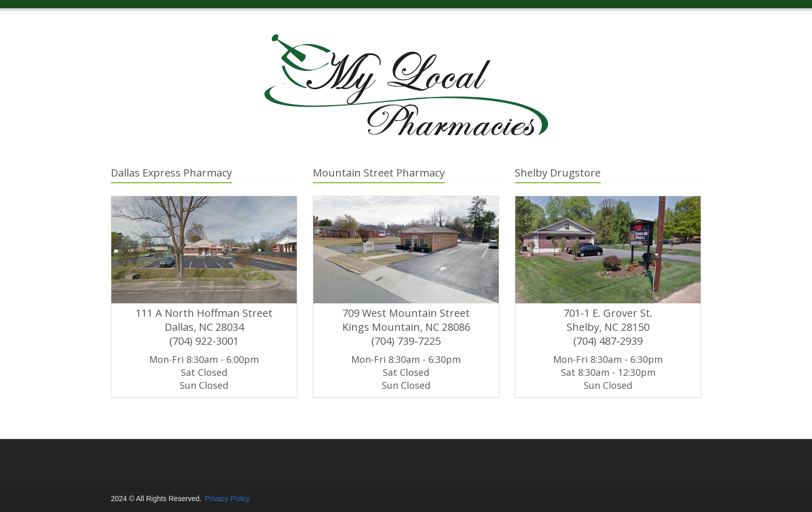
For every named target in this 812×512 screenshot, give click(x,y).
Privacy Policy (227, 499)
